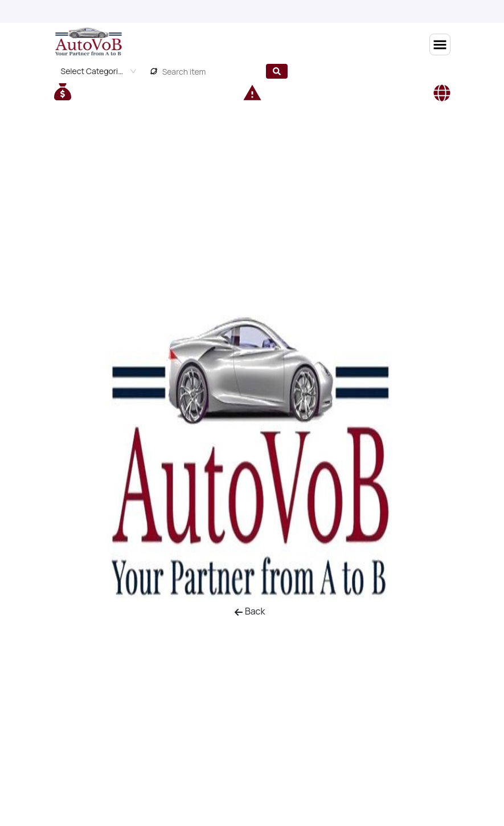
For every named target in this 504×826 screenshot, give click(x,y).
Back (250, 611)
